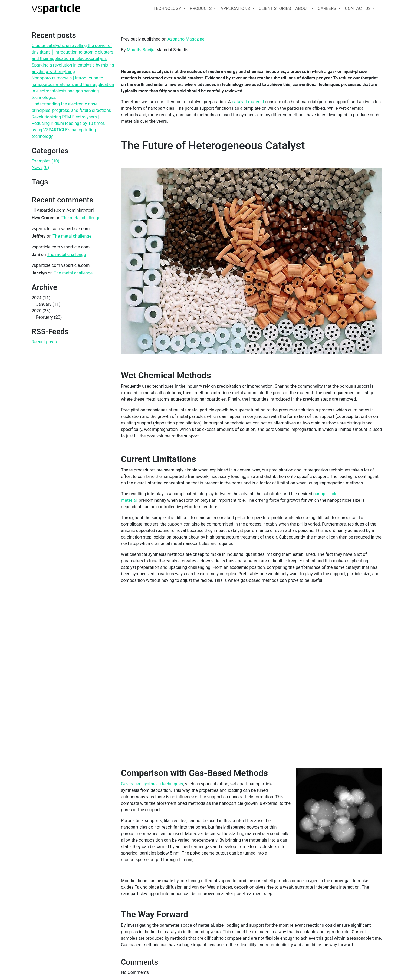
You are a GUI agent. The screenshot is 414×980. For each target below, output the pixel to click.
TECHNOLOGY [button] (168, 9)
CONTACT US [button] (358, 9)
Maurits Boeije (141, 50)
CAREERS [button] (327, 9)
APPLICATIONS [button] (236, 9)
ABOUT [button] (303, 9)
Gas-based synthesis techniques (152, 784)
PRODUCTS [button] (201, 9)
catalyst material (248, 102)
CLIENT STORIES (275, 9)
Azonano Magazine (186, 39)
